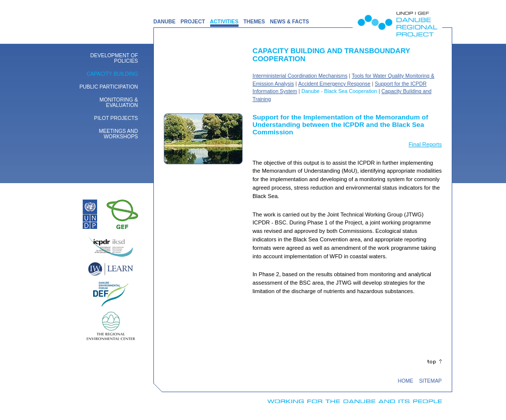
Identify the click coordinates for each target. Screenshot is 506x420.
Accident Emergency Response (334, 84)
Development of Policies (114, 58)
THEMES (254, 22)
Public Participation (109, 87)
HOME (406, 381)
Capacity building (112, 74)
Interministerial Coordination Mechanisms (300, 76)
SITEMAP (430, 381)
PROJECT (192, 22)
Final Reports (425, 144)
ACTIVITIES (224, 22)
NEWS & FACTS (290, 22)
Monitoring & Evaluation (119, 103)
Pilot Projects (116, 118)
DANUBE (164, 22)
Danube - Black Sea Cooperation (339, 91)
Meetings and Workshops (118, 134)
